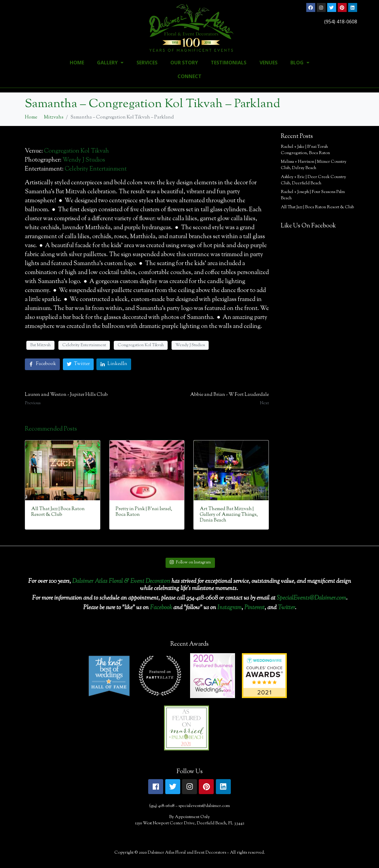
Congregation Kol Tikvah (76, 151)
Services (147, 63)
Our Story (184, 63)
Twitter (286, 608)
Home (77, 63)
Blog (300, 63)
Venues (269, 63)
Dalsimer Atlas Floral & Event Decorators (121, 582)
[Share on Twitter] (78, 364)
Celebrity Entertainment (96, 169)
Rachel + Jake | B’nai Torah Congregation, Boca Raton (305, 150)
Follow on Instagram (190, 563)
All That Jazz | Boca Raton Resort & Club (317, 207)
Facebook (161, 608)
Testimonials (229, 63)
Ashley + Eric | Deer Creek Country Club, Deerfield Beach (313, 180)
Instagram (229, 608)
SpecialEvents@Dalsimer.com (311, 598)
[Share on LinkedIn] (114, 364)
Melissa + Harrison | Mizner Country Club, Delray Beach (314, 165)
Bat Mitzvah (40, 345)
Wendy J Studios (84, 160)
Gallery (110, 63)
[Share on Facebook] (42, 364)
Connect (189, 76)
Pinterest (254, 608)
